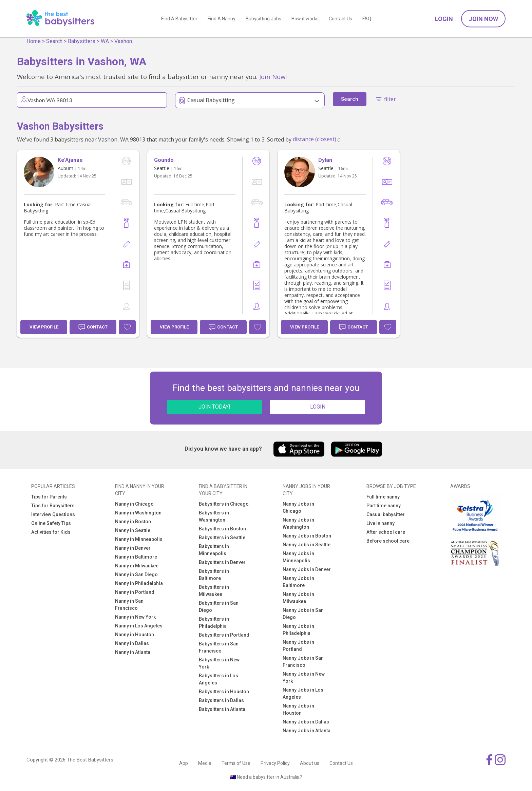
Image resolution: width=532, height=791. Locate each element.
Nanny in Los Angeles (139, 626)
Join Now (483, 19)
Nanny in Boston (133, 522)
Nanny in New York (135, 617)
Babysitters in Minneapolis (214, 550)
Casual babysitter (386, 514)
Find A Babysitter (179, 19)
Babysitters (82, 41)
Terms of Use (236, 763)
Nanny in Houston (135, 635)
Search (54, 41)
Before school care (388, 541)
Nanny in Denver (133, 548)
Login (444, 19)
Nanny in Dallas (132, 643)
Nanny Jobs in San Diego (303, 614)
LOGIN (318, 407)
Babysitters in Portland (224, 635)
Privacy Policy (275, 763)
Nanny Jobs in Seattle (307, 545)
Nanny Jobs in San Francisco (303, 662)
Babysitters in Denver (222, 562)
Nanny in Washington (138, 513)
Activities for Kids (51, 532)
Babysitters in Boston (222, 529)
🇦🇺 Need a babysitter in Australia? (266, 777)
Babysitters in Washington (214, 516)
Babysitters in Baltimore (214, 575)
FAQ (367, 19)
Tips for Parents (49, 497)
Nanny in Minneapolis (139, 539)
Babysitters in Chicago (224, 504)
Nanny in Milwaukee (137, 566)
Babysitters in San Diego (219, 607)
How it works (305, 19)
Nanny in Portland (135, 592)
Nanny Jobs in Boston (307, 536)
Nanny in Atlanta (133, 652)
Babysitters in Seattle (222, 538)
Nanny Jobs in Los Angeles (303, 693)
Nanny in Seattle (133, 530)
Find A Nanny (222, 19)
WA (105, 41)
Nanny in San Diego (136, 575)
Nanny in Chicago (134, 504)
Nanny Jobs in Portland (298, 646)
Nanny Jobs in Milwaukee (298, 598)
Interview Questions (53, 514)
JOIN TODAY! (214, 407)
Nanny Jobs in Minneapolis (298, 557)
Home (34, 41)
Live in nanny (381, 523)
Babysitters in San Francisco (219, 647)
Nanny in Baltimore (136, 557)
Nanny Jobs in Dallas (306, 722)
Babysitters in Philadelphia (214, 623)
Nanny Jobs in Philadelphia (298, 630)
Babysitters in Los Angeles (218, 679)
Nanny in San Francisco (129, 605)
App (184, 763)
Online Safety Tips (51, 523)
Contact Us (340, 19)
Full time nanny (383, 497)
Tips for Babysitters (53, 506)
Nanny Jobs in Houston (298, 709)
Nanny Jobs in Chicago (298, 507)
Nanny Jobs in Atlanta (307, 731)
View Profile (44, 327)
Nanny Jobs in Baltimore (298, 582)
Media (205, 763)
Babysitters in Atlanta (222, 709)
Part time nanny (384, 506)
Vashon (123, 41)
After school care (386, 532)
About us (310, 763)
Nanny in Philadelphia (139, 583)
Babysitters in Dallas (221, 700)
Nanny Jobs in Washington (298, 523)
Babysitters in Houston (224, 692)
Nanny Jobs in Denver (307, 569)
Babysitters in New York (219, 663)
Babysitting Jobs (263, 19)
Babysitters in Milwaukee (214, 591)
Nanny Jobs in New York (304, 677)
